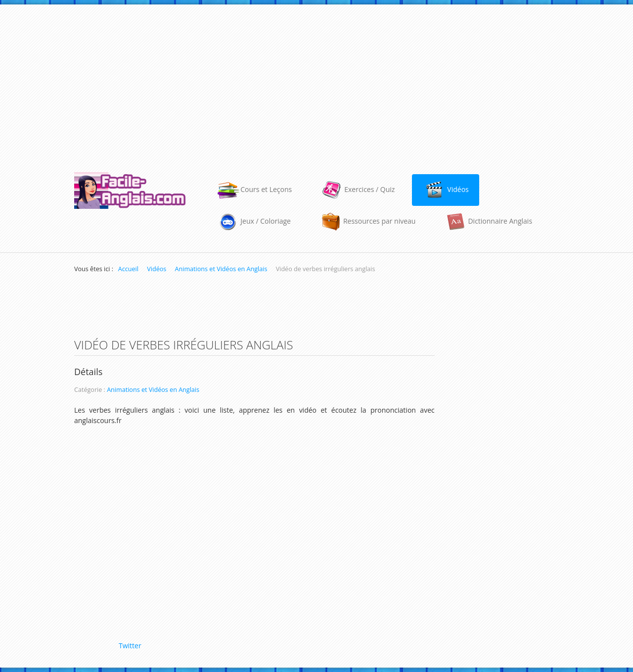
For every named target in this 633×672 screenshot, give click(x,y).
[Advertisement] (316, 84)
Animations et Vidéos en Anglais (153, 390)
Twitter (130, 646)
